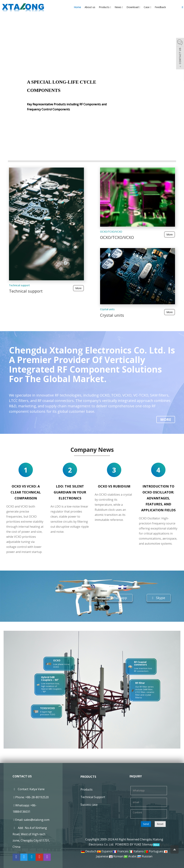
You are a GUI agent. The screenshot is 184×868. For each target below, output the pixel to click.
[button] (111, 7)
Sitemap (147, 844)
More (78, 288)
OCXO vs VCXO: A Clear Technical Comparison (26, 492)
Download (133, 7)
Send (146, 824)
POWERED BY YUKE (129, 844)
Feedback (160, 7)
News (119, 7)
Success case (89, 805)
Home (77, 7)
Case (147, 7)
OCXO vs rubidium (114, 486)
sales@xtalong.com (37, 820)
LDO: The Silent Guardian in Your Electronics (70, 492)
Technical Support (93, 797)
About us (90, 7)
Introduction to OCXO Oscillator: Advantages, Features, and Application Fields (158, 498)
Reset (160, 824)
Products (105, 7)
